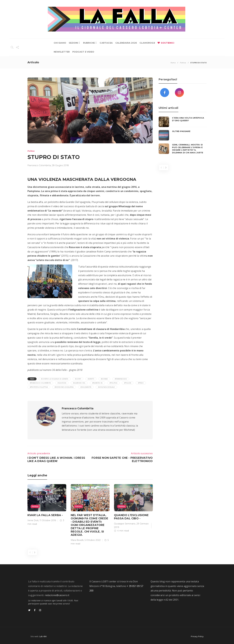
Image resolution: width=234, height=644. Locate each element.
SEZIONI (73, 43)
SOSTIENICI (168, 43)
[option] (47, 505)
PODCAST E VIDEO (83, 52)
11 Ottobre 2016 (48, 520)
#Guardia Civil (79, 383)
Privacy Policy (197, 636)
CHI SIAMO (60, 43)
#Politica (113, 383)
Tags (32, 379)
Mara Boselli (77, 540)
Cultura (78, 506)
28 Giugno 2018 (60, 165)
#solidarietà (86, 387)
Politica (183, 63)
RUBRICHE (89, 43)
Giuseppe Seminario (125, 524)
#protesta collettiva (39, 387)
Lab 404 (43, 636)
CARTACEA (106, 43)
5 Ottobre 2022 (93, 540)
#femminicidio (121, 379)
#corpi (78, 379)
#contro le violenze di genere (55, 379)
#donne (104, 379)
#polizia (128, 383)
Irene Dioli (33, 520)
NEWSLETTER (62, 52)
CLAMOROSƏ (147, 43)
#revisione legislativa (64, 387)
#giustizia (62, 383)
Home (173, 63)
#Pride (141, 383)
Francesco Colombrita (39, 165)
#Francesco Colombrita (40, 383)
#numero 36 (97, 383)
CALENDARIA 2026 (126, 43)
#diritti (91, 379)
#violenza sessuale (106, 387)
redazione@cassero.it (57, 595)
